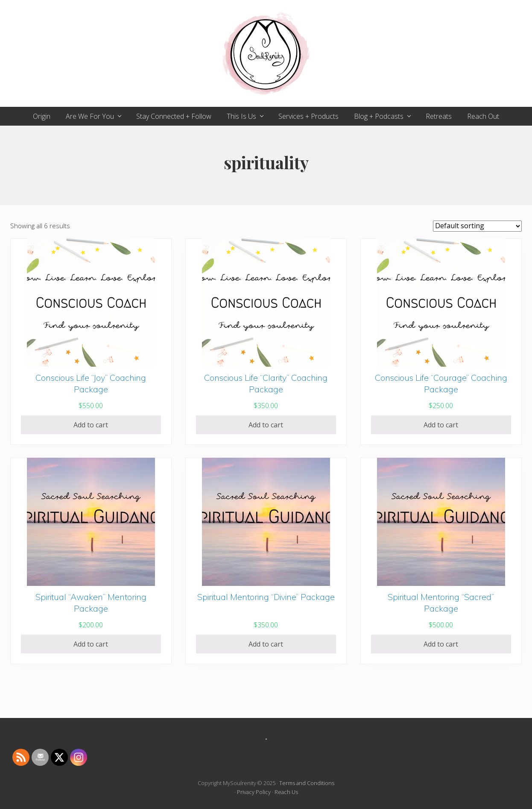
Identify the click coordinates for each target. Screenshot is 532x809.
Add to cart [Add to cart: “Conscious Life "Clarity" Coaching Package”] (266, 425)
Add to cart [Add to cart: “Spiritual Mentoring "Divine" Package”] (266, 644)
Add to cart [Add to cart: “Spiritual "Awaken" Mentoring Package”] (91, 644)
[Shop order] (477, 226)
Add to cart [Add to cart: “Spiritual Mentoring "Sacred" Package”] (441, 644)
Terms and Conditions (307, 783)
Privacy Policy (254, 792)
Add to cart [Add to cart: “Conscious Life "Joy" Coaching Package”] (91, 425)
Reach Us (286, 792)
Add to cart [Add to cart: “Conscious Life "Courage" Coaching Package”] (441, 425)
